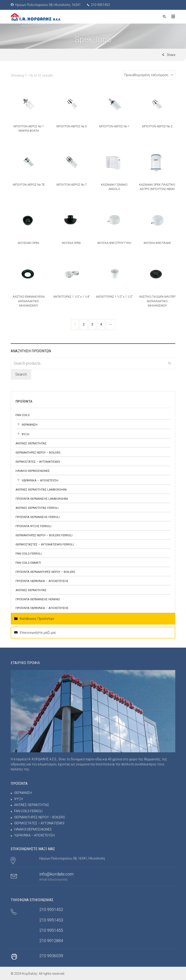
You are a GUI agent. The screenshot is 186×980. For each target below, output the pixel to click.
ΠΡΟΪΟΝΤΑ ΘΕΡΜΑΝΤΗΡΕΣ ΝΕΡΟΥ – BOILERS (45, 572)
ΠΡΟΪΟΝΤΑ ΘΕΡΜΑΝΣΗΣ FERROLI (38, 517)
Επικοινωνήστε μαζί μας (35, 633)
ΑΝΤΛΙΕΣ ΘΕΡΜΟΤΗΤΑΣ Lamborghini (41, 490)
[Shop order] (149, 75)
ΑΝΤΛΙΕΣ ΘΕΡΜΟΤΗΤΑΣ (31, 443)
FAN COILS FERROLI (29, 554)
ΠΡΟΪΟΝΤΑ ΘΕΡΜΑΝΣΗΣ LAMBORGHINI (42, 499)
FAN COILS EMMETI (28, 563)
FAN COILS (23, 415)
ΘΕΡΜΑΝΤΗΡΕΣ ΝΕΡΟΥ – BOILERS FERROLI (44, 535)
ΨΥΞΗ (25, 434)
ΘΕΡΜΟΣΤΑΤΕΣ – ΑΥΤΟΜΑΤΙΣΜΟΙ (38, 462)
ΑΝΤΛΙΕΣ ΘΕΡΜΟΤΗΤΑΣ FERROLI (37, 508)
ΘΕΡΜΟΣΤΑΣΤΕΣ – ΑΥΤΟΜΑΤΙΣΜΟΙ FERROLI (45, 544)
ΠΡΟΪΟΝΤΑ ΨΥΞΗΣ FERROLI (33, 526)
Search (21, 374)
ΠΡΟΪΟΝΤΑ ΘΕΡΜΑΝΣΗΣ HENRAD (38, 599)
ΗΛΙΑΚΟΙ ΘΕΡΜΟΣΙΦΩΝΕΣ (33, 471)
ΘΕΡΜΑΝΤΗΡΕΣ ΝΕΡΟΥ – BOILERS (38, 453)
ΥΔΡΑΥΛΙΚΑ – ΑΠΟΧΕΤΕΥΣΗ (40, 480)
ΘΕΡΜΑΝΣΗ (30, 425)
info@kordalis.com (56, 874)
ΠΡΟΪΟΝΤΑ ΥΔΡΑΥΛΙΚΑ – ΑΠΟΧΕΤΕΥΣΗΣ (42, 581)
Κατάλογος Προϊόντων (34, 619)
